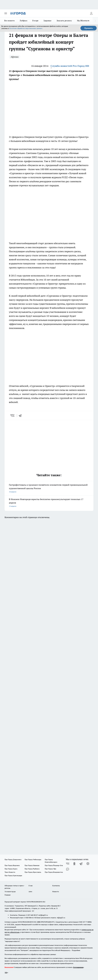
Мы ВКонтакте (83, 21)
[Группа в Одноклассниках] (74, 864)
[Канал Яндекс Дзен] (88, 864)
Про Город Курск (11, 869)
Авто (30, 892)
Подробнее (76, 950)
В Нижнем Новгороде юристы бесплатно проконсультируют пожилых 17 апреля (49, 503)
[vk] (13, 416)
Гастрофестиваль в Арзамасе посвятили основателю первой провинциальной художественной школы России (49, 489)
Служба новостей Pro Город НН (70, 66)
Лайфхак (24, 21)
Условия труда (10, 892)
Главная (8, 895)
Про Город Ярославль (33, 872)
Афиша (15, 57)
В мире (35, 21)
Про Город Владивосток (54, 872)
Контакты (56, 886)
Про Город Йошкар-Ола (54, 865)
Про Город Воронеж (12, 865)
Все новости (9, 21)
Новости (56, 892)
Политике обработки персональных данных (26, 28)
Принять (89, 28)
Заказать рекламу (64, 21)
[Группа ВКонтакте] (68, 864)
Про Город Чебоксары (33, 859)
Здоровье (47, 21)
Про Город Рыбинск (32, 869)
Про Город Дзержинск (13, 859)
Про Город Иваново (32, 865)
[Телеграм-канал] (81, 864)
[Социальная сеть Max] (68, 869)
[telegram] (21, 416)
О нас (31, 886)
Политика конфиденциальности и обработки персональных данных (30, 954)
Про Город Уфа (50, 869)
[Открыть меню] (6, 13)
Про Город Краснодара (13, 875)
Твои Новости (10, 872)
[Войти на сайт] (91, 13)
